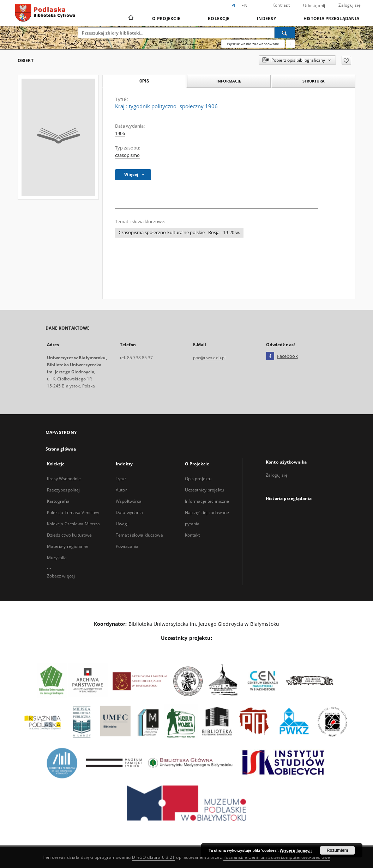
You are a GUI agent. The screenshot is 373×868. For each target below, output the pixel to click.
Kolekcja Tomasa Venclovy (73, 512)
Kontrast (281, 5)
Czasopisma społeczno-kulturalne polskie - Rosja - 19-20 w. (179, 233)
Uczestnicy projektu (204, 490)
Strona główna (61, 449)
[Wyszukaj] (285, 33)
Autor (121, 490)
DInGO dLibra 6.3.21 (154, 857)
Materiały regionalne (68, 546)
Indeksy (266, 19)
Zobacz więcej (61, 576)
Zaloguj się (350, 5)
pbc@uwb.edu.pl (209, 358)
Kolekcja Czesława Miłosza (74, 524)
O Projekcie (166, 19)
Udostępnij (314, 6)
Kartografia (58, 501)
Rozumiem (338, 850)
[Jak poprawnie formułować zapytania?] (290, 44)
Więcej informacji (296, 850)
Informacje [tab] (229, 81)
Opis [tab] (144, 81)
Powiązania (127, 546)
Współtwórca (129, 501)
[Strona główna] (130, 18)
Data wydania (129, 512)
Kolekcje (219, 19)
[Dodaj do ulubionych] (346, 60)
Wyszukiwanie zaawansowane (253, 44)
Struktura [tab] (314, 81)
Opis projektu (198, 479)
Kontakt (192, 535)
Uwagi (122, 524)
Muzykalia (57, 558)
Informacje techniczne (207, 501)
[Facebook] (270, 356)
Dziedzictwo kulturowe (70, 535)
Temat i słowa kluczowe (139, 535)
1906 (120, 133)
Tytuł (121, 479)
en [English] (244, 5)
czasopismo (127, 155)
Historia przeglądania (331, 19)
